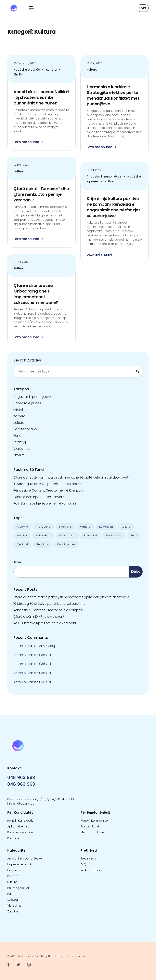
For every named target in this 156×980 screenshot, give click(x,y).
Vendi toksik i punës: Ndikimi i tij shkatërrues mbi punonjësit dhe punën (41, 97)
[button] (31, 8)
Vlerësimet (22, 449)
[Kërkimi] (138, 371)
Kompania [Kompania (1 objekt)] (106, 527)
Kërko (17, 562)
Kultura (52, 70)
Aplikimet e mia (18, 826)
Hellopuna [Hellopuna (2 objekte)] (44, 527)
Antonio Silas (23, 646)
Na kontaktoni (90, 870)
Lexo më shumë (28, 142)
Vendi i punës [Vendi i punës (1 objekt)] (66, 544)
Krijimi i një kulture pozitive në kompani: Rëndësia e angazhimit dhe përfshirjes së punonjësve (114, 207)
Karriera (19, 416)
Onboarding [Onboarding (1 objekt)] (67, 535)
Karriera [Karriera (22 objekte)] (85, 527)
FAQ (83, 864)
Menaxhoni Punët (93, 832)
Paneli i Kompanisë (94, 821)
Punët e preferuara (21, 832)
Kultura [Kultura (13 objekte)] (126, 527)
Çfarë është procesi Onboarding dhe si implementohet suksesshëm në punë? (36, 294)
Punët (18, 436)
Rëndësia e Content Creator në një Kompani (48, 490)
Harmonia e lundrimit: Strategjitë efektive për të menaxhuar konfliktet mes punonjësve (113, 95)
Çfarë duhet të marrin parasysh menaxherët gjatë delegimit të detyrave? (71, 477)
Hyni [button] (143, 8)
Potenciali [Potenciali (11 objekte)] (90, 535)
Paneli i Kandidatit (20, 821)
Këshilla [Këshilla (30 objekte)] (22, 535)
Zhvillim (19, 74)
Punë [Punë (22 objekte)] (134, 535)
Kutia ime (14, 838)
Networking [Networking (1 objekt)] (43, 535)
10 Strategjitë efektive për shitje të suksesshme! (50, 484)
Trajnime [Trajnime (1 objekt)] (43, 544)
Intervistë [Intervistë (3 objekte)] (65, 527)
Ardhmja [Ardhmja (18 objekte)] (22, 527)
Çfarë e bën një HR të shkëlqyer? (39, 497)
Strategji (20, 442)
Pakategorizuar (25, 429)
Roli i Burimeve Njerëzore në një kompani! (45, 503)
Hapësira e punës (27, 70)
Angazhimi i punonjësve (104, 176)
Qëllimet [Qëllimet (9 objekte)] (22, 544)
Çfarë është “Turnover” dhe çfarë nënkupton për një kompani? (41, 194)
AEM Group (48, 646)
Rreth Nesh (88, 858)
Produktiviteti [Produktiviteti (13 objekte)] (114, 535)
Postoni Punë (90, 826)
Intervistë (21, 410)
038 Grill (45, 655)
